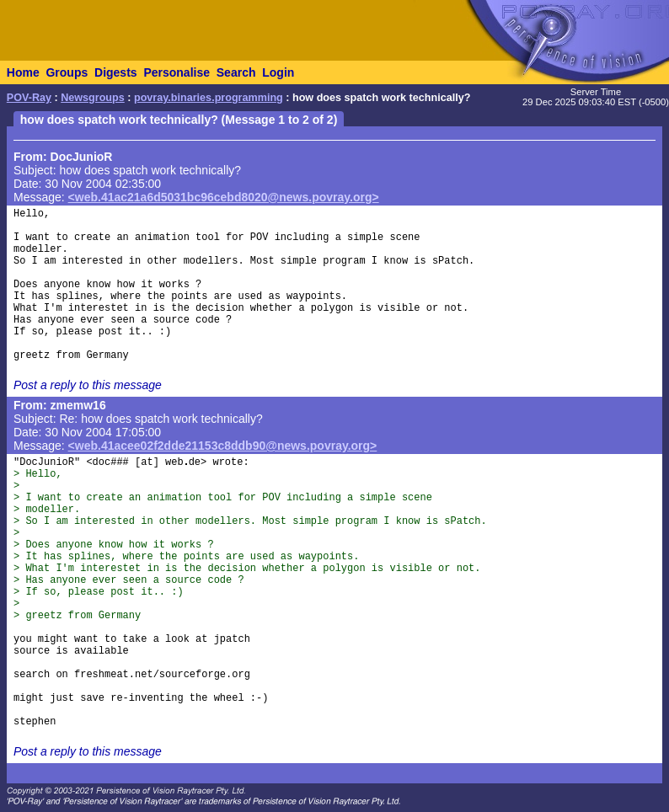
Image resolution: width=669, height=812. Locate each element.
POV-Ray (29, 98)
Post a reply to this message (88, 385)
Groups (67, 72)
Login (278, 72)
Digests (116, 72)
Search (236, 72)
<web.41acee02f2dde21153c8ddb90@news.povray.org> (223, 446)
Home (23, 72)
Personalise (177, 72)
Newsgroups (93, 98)
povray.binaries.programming (209, 98)
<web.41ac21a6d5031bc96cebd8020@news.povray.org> (224, 197)
